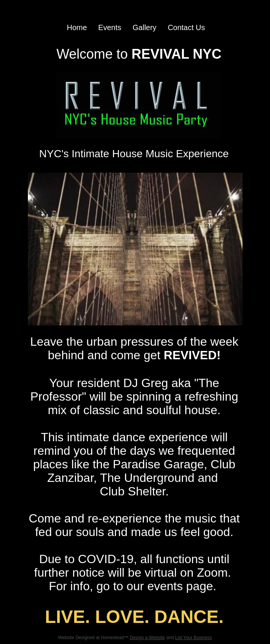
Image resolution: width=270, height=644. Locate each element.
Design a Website (147, 638)
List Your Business (194, 638)
